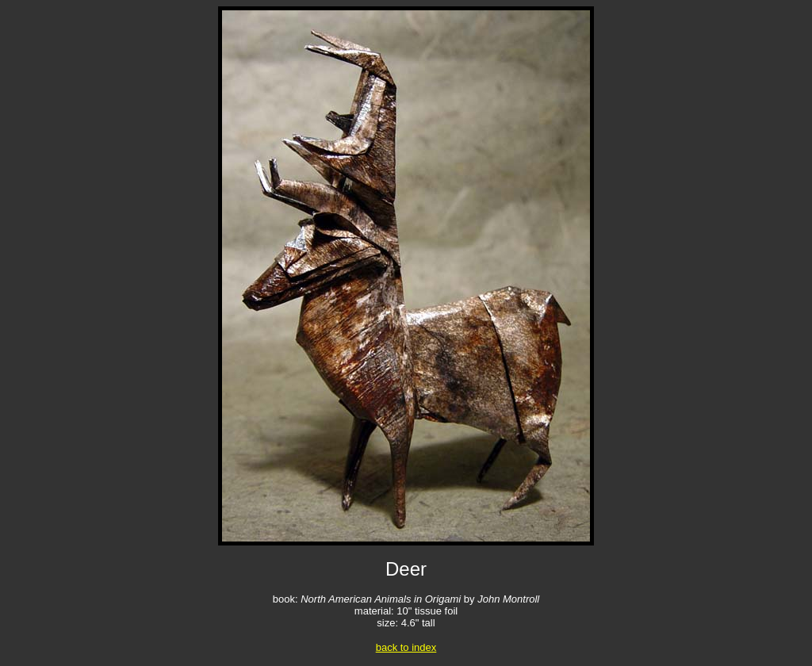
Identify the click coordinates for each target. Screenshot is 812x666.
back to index (406, 647)
